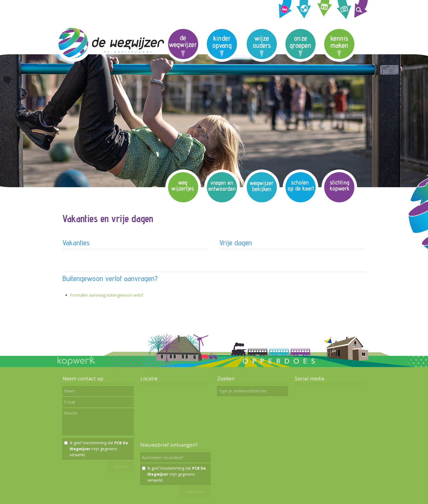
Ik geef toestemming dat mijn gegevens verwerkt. (99, 449)
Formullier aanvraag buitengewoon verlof (107, 295)
